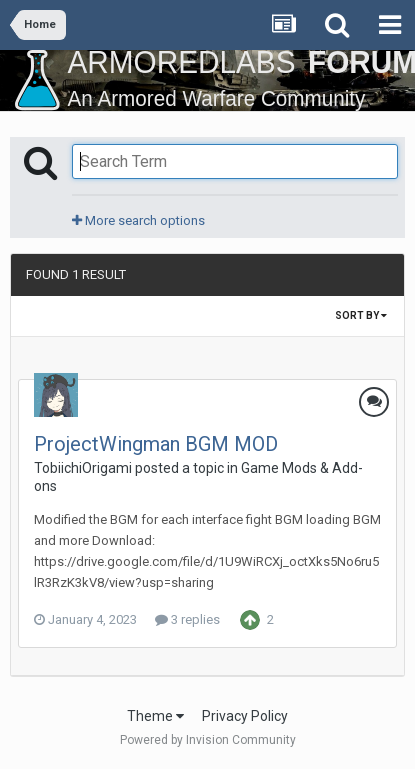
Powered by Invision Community (208, 740)
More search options (138, 220)
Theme (155, 716)
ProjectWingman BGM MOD (156, 444)
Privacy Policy (245, 716)
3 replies (187, 619)
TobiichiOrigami (83, 468)
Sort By (361, 315)
